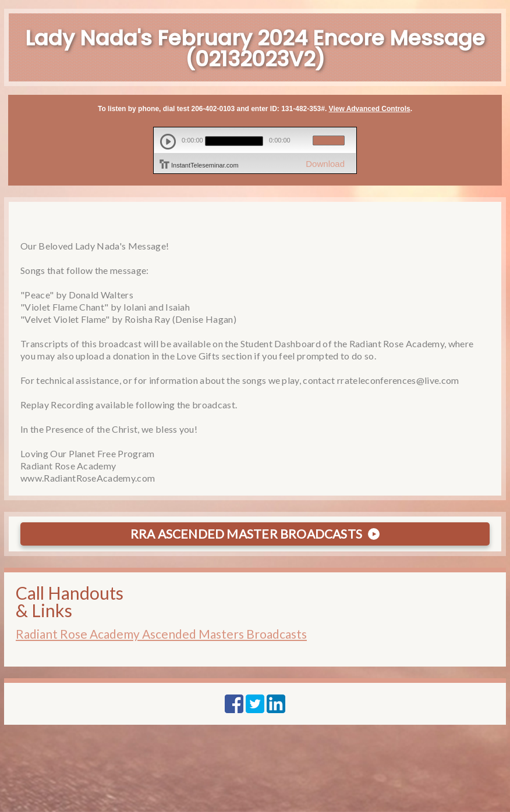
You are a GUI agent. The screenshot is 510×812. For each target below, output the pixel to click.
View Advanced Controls (370, 109)
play (168, 142)
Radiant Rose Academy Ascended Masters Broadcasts (161, 634)
